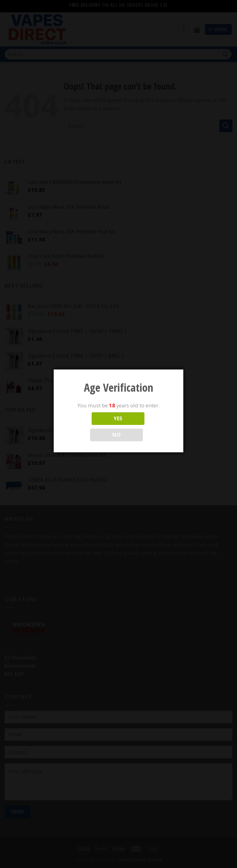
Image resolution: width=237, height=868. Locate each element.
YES (118, 418)
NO (116, 435)
